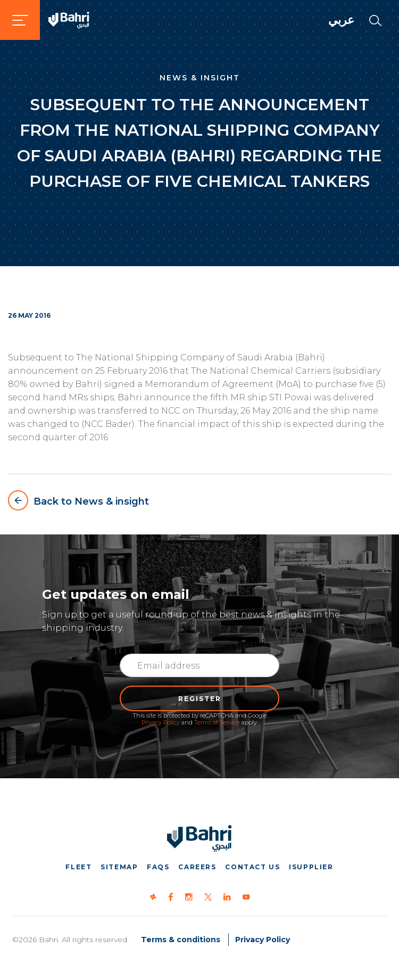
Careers (197, 867)
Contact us (252, 867)
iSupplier (311, 867)
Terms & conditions (181, 940)
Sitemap (119, 867)
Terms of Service (217, 722)
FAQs (158, 867)
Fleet (78, 867)
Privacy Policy (161, 722)
